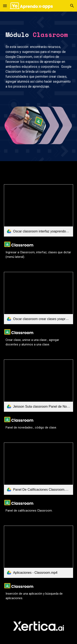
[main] (39, 35)
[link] (39, 210)
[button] (5, 6)
